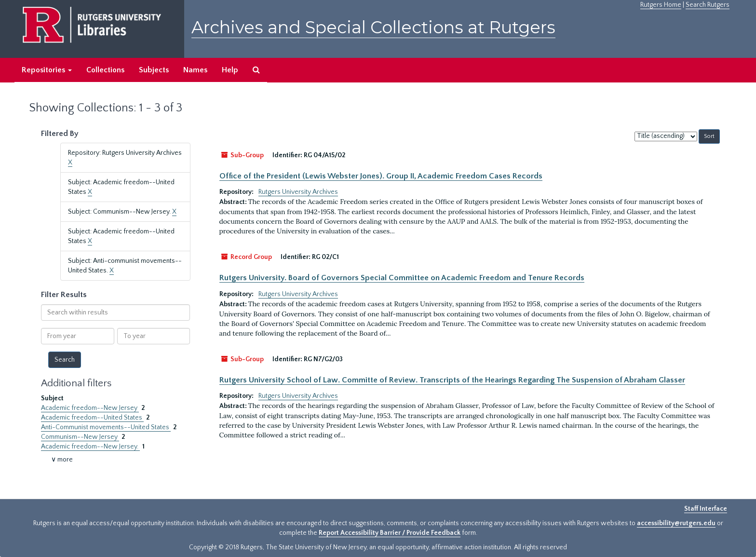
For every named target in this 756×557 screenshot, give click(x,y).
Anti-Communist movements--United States (106, 427)
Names (195, 70)
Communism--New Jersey (80, 437)
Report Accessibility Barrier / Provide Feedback (390, 533)
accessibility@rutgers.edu (676, 523)
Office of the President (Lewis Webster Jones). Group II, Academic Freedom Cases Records (381, 176)
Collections (105, 70)
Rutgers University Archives (298, 192)
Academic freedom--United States (92, 418)
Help (230, 70)
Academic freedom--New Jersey (90, 408)
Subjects (154, 70)
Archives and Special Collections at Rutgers (373, 27)
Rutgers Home (661, 5)
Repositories (47, 70)
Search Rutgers (708, 5)
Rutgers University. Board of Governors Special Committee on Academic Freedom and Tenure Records (402, 278)
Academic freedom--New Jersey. (90, 447)
